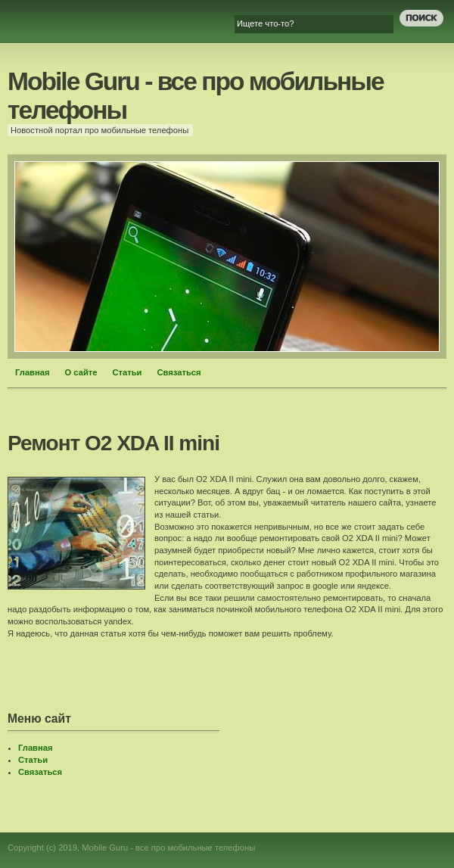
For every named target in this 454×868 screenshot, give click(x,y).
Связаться (179, 372)
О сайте (81, 372)
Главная (33, 372)
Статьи (127, 372)
